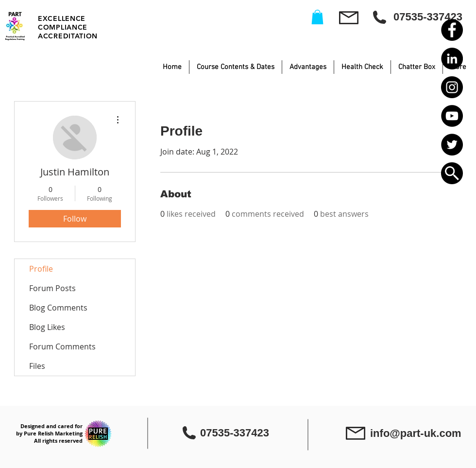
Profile (41, 269)
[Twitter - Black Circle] (452, 145)
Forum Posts (52, 288)
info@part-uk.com (416, 433)
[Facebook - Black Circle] (452, 30)
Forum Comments (62, 347)
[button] (452, 173)
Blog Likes (47, 327)
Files (37, 366)
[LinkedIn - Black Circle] (452, 59)
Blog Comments (58, 308)
